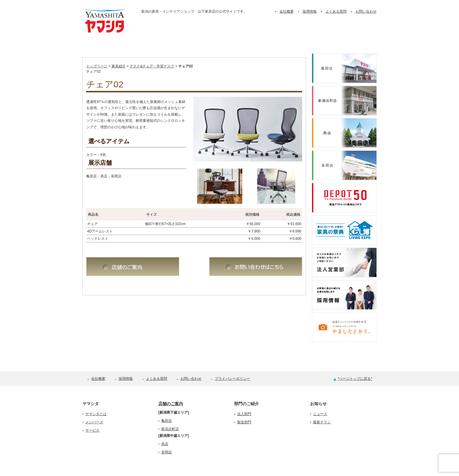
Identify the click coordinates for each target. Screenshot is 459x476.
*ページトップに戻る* (355, 367)
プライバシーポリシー (232, 367)
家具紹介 (119, 54)
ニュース (320, 402)
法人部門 (244, 402)
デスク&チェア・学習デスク (152, 54)
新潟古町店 (170, 417)
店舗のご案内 (171, 392)
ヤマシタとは (96, 402)
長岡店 (167, 440)
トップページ (97, 54)
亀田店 (167, 409)
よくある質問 (336, 11)
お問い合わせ (366, 11)
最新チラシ (322, 410)
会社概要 (287, 11)
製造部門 (244, 410)
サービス (92, 418)
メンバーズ (94, 410)
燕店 (165, 432)
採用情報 (310, 11)
